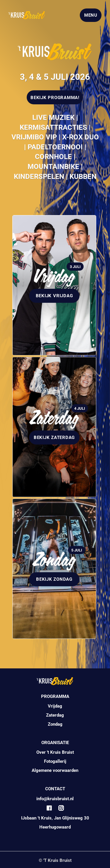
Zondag (55, 724)
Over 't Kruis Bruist (55, 752)
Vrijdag (55, 706)
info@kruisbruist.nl (55, 799)
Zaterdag (55, 715)
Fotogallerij (55, 761)
